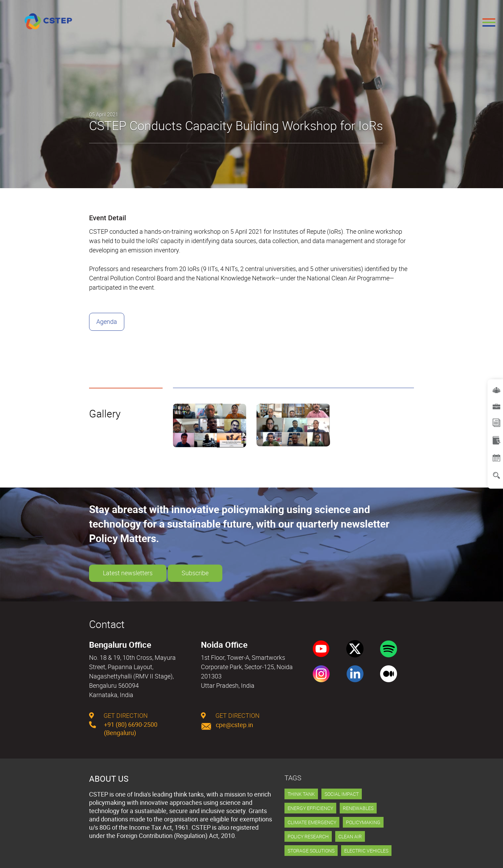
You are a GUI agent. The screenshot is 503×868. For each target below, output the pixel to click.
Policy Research (308, 836)
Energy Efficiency (310, 808)
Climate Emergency (312, 822)
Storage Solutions (311, 851)
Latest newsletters (128, 573)
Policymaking (363, 822)
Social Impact (342, 794)
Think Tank (301, 794)
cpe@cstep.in (227, 725)
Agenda (107, 321)
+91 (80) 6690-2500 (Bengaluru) (123, 729)
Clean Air (350, 836)
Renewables (358, 808)
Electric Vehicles (366, 851)
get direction (118, 715)
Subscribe (195, 573)
